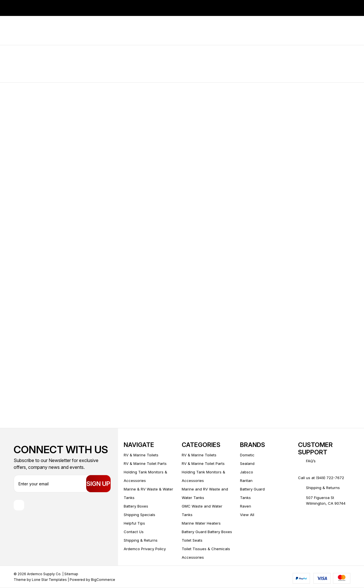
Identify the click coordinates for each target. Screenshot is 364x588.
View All (247, 515)
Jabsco (247, 472)
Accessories (193, 557)
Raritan (246, 481)
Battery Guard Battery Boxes (207, 532)
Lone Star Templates (49, 580)
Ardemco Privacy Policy (145, 549)
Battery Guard (252, 489)
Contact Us (134, 532)
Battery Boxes (136, 506)
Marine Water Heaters (201, 523)
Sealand (247, 463)
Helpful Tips (134, 523)
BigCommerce (103, 580)
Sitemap (71, 574)
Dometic (247, 455)
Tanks (245, 498)
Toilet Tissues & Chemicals (206, 549)
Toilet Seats (192, 540)
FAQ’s (311, 461)
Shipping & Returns (141, 540)
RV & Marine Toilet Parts (145, 463)
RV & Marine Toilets (141, 455)
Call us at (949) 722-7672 (321, 478)
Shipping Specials (139, 515)
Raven (246, 506)
